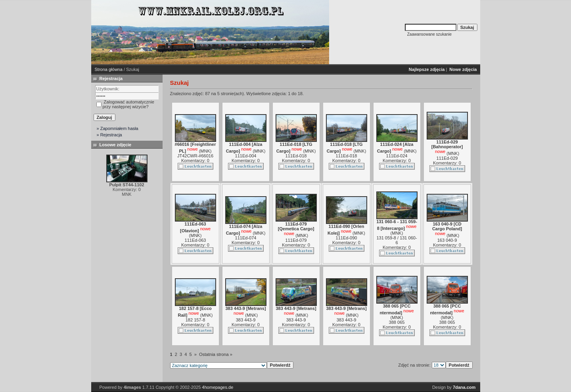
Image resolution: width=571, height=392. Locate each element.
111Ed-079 (296, 240)
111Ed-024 (397, 156)
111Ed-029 (447, 158)
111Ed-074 (246, 238)
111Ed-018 (296, 156)
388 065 (397, 322)
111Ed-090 (347, 238)
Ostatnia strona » (216, 354)
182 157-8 (195, 320)
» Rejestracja (109, 135)
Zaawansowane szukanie (429, 34)
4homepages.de (217, 387)
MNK (205, 151)
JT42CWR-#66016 (195, 156)
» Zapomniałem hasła (118, 128)
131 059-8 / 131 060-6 (397, 240)
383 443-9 (246, 320)
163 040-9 (447, 240)
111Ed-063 (195, 240)
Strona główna (109, 69)
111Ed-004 (246, 156)
